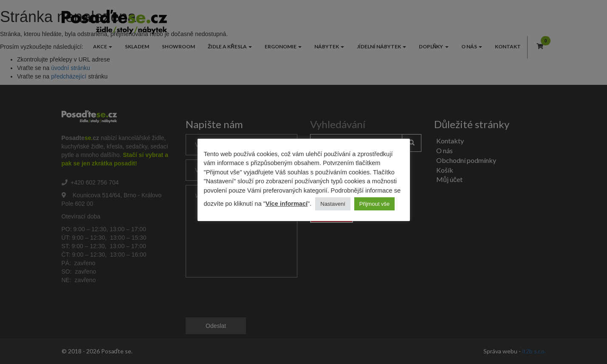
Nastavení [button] (333, 204)
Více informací (287, 204)
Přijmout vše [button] (375, 204)
